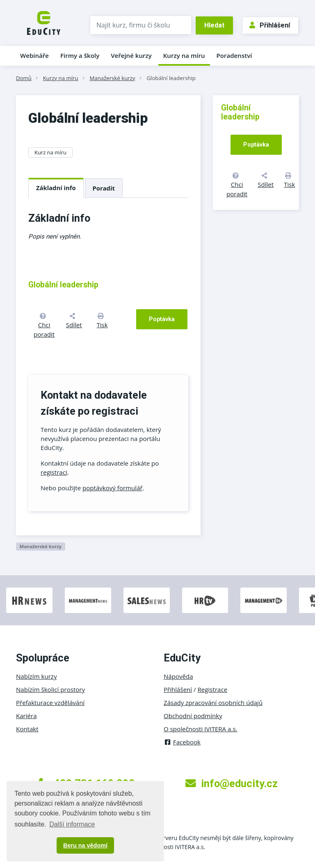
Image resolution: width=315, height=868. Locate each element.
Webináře (34, 55)
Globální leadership (171, 78)
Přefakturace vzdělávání (50, 703)
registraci (54, 472)
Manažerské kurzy (112, 78)
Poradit (104, 188)
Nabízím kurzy (36, 676)
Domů (24, 78)
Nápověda (178, 676)
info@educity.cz (232, 783)
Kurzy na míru (184, 55)
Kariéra (26, 716)
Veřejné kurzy (131, 55)
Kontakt (27, 729)
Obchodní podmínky (193, 716)
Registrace (213, 689)
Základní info (56, 188)
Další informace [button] (72, 824)
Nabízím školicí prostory (50, 689)
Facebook (182, 742)
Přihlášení (270, 25)
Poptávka (162, 319)
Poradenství (234, 55)
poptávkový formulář (113, 488)
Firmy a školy (80, 55)
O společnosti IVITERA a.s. (201, 729)
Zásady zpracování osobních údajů (213, 703)
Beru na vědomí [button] (85, 845)
